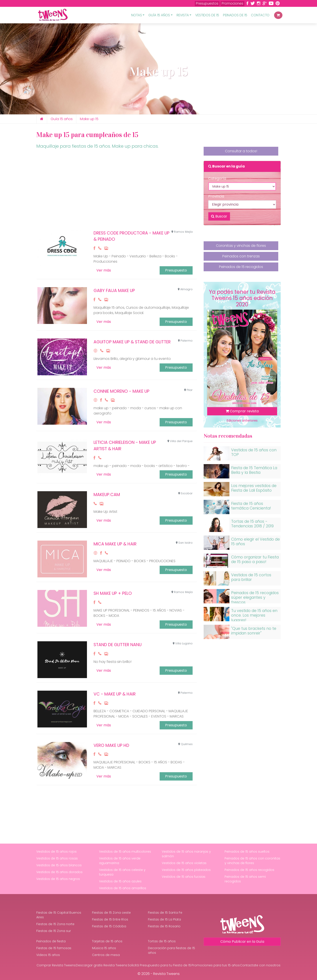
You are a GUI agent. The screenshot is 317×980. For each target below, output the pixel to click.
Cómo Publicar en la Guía (242, 942)
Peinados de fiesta (51, 941)
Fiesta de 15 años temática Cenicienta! (251, 506)
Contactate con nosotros (260, 965)
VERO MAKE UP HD (111, 745)
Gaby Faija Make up (114, 291)
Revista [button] (183, 15)
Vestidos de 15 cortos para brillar (251, 577)
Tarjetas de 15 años (107, 941)
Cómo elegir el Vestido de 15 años (255, 542)
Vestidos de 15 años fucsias (184, 877)
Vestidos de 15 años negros (58, 879)
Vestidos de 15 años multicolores (125, 852)
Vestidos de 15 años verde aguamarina (120, 861)
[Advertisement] (117, 191)
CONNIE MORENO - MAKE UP (122, 391)
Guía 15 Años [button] (159, 15)
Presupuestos (207, 3)
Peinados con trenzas (241, 258)
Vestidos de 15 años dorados (59, 872)
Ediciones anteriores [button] (242, 420)
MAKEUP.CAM (107, 495)
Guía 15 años (62, 119)
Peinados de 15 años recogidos (249, 870)
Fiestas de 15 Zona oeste (111, 913)
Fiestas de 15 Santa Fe (165, 913)
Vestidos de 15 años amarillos (123, 888)
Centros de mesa (106, 955)
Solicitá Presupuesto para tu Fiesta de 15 (159, 965)
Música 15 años (104, 948)
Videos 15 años (48, 955)
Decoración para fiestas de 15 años (171, 950)
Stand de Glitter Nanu (118, 645)
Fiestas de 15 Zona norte (55, 924)
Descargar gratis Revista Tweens (102, 965)
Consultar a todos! (241, 151)
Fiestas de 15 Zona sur (54, 931)
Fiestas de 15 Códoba (109, 926)
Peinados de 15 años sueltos (247, 852)
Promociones (232, 3)
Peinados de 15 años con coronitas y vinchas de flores (252, 861)
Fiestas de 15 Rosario (164, 926)
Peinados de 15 (235, 15)
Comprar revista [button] (242, 411)
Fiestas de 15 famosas (54, 948)
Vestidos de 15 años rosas (57, 858)
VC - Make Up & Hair (115, 694)
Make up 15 (89, 119)
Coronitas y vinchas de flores (241, 247)
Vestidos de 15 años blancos (59, 865)
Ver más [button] (104, 270)
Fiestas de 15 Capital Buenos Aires (59, 915)
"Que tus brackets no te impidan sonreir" (254, 631)
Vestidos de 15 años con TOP (254, 452)
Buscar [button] (219, 216)
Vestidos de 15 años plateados (186, 870)
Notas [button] (137, 15)
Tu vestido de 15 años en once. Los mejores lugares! (254, 615)
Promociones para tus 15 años (216, 965)
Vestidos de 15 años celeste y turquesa (122, 872)
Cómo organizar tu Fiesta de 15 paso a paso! (255, 559)
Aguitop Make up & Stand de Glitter (132, 342)
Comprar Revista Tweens (56, 965)
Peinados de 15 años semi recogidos (245, 879)
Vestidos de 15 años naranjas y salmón (186, 854)
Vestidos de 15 (207, 15)
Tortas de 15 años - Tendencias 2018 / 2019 (252, 524)
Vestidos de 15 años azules (120, 881)
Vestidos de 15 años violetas (184, 863)
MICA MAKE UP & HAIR (115, 544)
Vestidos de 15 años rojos (56, 852)
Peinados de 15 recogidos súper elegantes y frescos (255, 597)
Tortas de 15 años (162, 941)
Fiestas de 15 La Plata (164, 919)
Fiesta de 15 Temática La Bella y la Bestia (254, 470)
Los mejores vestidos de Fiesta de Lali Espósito (254, 488)
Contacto (260, 15)
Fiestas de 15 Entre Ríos (110, 919)
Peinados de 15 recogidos (241, 268)
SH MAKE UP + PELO (113, 593)
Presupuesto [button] (176, 270)
